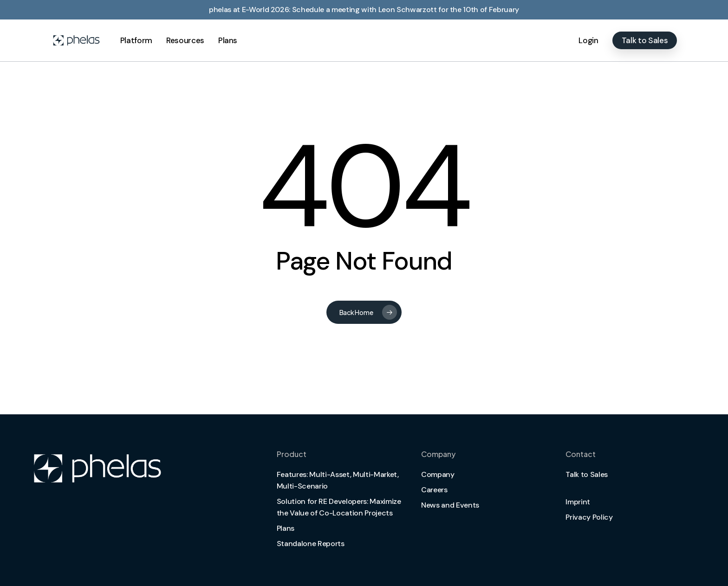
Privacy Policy (589, 517)
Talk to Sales (587, 474)
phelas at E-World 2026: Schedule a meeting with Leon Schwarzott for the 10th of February (364, 10)
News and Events (450, 505)
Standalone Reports (311, 544)
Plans (286, 528)
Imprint (578, 502)
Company (438, 474)
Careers (434, 490)
